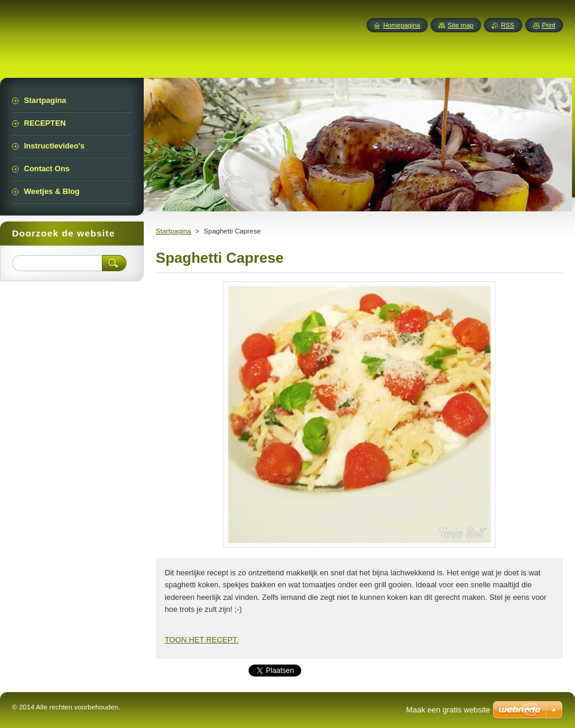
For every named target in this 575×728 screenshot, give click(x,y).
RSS (507, 25)
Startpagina (173, 231)
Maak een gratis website (448, 710)
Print (549, 25)
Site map (460, 25)
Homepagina (402, 25)
